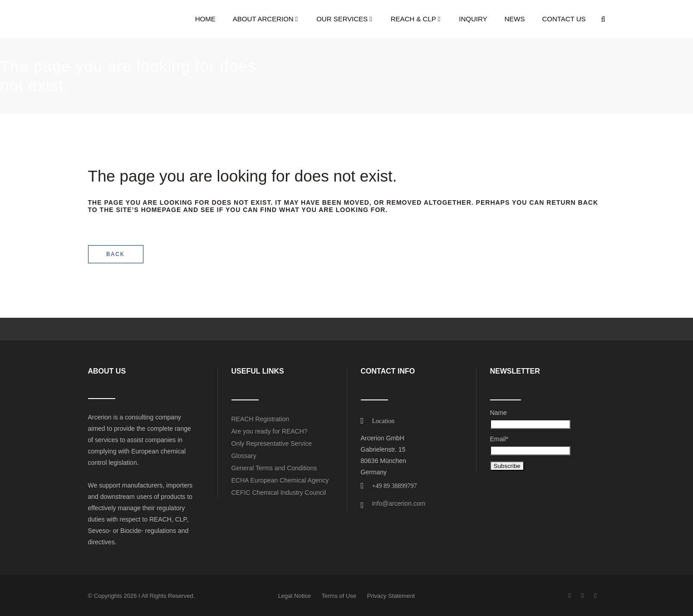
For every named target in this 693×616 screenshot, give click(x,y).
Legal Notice (295, 596)
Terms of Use (339, 596)
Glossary (244, 456)
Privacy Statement (391, 596)
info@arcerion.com (399, 503)
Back (115, 254)
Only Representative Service (272, 444)
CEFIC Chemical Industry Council (279, 493)
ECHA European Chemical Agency (280, 480)
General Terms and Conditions (274, 468)
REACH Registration (260, 419)
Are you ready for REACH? (270, 431)
